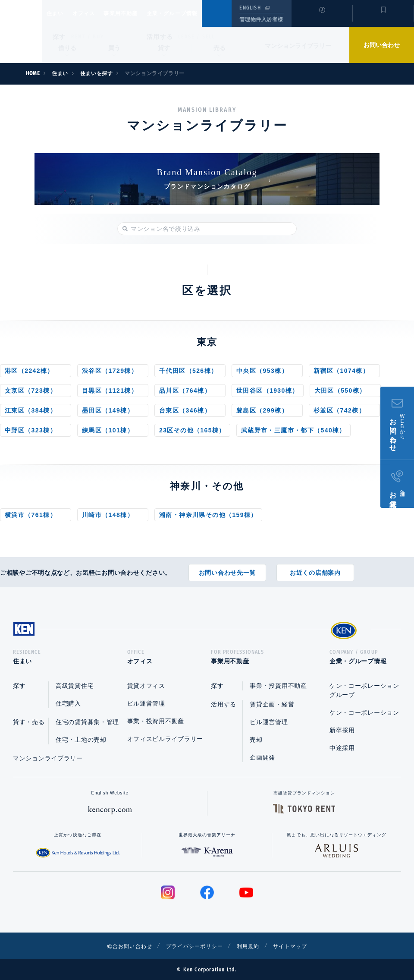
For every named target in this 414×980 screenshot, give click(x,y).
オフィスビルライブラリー (165, 739)
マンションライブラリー (298, 46)
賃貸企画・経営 (272, 704)
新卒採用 (342, 730)
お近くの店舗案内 (315, 570)
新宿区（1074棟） (341, 371)
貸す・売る (29, 722)
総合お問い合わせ (120, 946)
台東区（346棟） (185, 410)
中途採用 (342, 748)
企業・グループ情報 (198, 13)
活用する (160, 37)
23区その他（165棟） (192, 430)
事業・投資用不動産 (156, 721)
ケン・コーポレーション (364, 712)
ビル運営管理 (146, 703)
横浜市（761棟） (31, 515)
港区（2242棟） (29, 371)
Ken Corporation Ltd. (21, 32)
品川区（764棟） (185, 391)
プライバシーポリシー (194, 946)
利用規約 (254, 946)
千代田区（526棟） (188, 371)
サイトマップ (301, 946)
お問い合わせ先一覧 (227, 570)
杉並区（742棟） (339, 410)
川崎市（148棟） (108, 515)
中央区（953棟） (262, 371)
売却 (256, 740)
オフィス (95, 13)
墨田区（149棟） (108, 410)
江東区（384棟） (31, 410)
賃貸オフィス (146, 686)
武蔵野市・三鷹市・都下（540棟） (293, 430)
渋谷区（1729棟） (110, 371)
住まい (59, 13)
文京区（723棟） (31, 391)
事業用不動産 (140, 13)
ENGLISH (250, 8)
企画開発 (262, 757)
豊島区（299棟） (262, 410)
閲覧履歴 (321, 19)
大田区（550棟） (340, 391)
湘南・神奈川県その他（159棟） (208, 515)
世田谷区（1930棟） (268, 391)
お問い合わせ (382, 45)
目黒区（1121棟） (110, 391)
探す (59, 37)
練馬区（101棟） (108, 430)
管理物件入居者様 (261, 19)
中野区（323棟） (31, 430)
